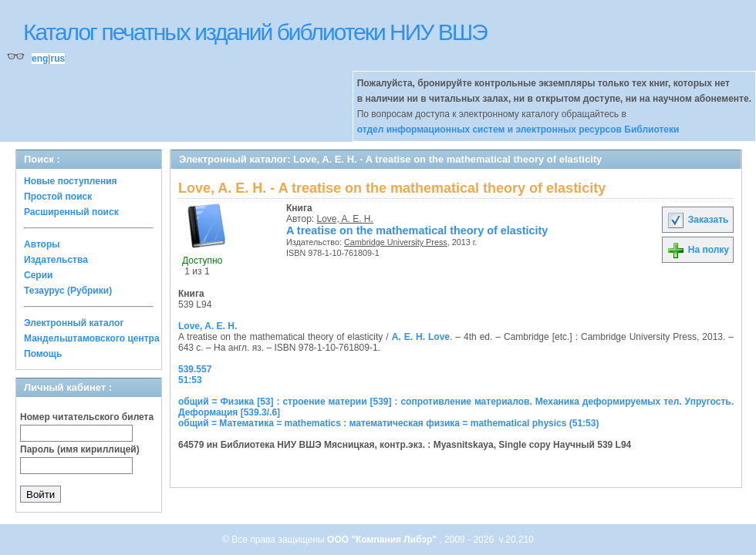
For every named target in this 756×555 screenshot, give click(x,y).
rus (57, 59)
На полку (698, 250)
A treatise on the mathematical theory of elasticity (417, 230)
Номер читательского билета (87, 417)
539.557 (195, 369)
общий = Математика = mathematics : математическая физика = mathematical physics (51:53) (388, 423)
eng (40, 59)
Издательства (56, 260)
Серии (38, 275)
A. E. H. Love (421, 337)
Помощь (43, 354)
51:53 (190, 380)
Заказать (697, 220)
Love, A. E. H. (345, 219)
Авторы (42, 244)
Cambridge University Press (396, 242)
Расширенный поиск (71, 212)
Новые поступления (71, 181)
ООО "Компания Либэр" (383, 540)
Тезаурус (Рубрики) (68, 291)
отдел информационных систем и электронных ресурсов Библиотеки (518, 129)
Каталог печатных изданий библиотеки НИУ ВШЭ (255, 32)
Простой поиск (58, 197)
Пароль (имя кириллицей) (80, 449)
